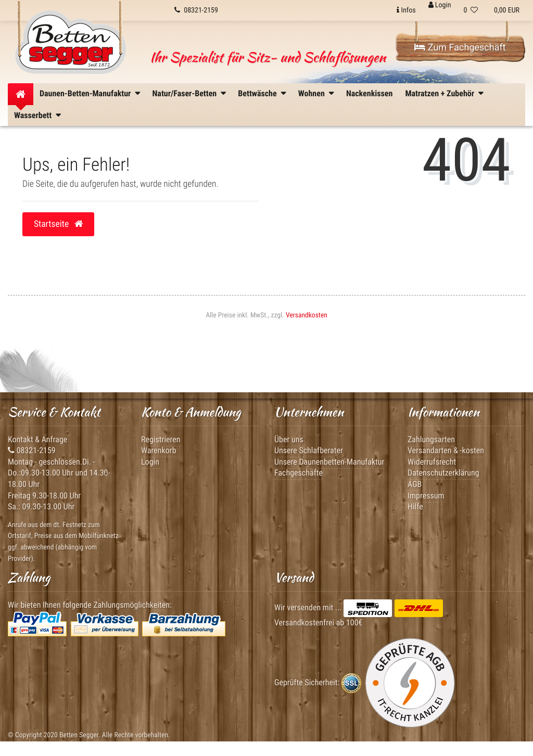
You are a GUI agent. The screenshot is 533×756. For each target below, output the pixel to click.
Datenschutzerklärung (443, 473)
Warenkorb (159, 450)
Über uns (289, 439)
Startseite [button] (58, 224)
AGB (415, 484)
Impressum (426, 496)
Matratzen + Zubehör (440, 93)
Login (150, 462)
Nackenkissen (369, 93)
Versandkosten (307, 315)
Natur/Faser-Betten (185, 93)
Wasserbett (33, 115)
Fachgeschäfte (299, 473)
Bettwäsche (257, 93)
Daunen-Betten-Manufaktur (85, 93)
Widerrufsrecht (432, 462)
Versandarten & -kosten (446, 450)
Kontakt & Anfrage (37, 439)
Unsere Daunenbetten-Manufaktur (329, 462)
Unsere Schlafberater (309, 450)
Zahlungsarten (431, 439)
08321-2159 (32, 450)
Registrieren (161, 439)
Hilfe (415, 507)
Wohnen (312, 93)
